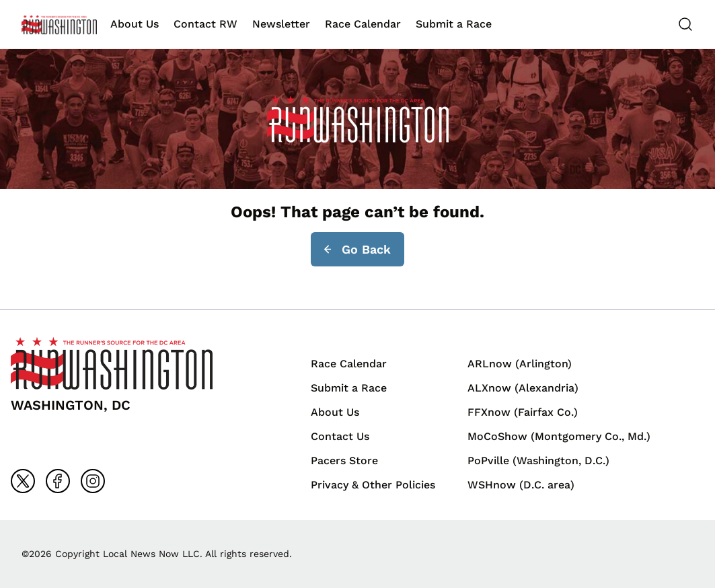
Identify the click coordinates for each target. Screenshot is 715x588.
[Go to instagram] (93, 481)
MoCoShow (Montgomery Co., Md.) (559, 436)
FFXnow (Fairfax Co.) (523, 412)
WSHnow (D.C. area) (521, 485)
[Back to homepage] (59, 25)
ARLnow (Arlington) (520, 364)
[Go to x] (23, 481)
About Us (135, 24)
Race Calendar (363, 24)
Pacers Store (344, 461)
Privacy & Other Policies (373, 485)
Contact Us (340, 436)
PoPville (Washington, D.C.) (538, 461)
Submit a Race (454, 24)
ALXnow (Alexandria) (523, 388)
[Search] (685, 24)
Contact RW (205, 24)
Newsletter (281, 24)
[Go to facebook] (58, 481)
